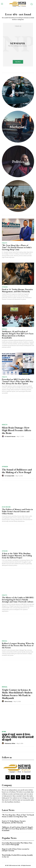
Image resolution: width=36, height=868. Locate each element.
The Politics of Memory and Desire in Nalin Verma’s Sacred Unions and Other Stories (17, 511)
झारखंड (4, 732)
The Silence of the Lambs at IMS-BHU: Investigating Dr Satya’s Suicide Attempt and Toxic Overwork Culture (18, 600)
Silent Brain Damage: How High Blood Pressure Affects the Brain (17, 430)
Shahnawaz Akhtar (10, 743)
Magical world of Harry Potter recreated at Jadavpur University (16, 850)
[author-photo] (3, 436)
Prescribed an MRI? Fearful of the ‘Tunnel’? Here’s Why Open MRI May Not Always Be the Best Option (18, 381)
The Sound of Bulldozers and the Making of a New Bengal (17, 471)
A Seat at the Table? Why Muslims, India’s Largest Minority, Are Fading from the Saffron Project (17, 556)
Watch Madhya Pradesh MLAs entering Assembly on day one (17, 856)
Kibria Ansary (8, 701)
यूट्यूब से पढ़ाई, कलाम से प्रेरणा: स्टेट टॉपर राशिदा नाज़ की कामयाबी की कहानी (18, 737)
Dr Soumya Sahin (9, 476)
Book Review (6, 507)
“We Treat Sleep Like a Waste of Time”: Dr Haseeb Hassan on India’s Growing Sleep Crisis (17, 247)
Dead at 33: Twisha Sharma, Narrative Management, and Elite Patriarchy (17, 290)
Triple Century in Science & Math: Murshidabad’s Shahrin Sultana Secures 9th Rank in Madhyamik (17, 694)
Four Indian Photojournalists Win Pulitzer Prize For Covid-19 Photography (17, 844)
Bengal (5, 329)
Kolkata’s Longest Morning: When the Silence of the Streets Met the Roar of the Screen (18, 645)
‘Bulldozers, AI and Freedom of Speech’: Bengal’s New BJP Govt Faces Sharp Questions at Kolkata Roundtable (18, 335)
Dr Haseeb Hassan (10, 436)
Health (4, 243)
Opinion (5, 287)
